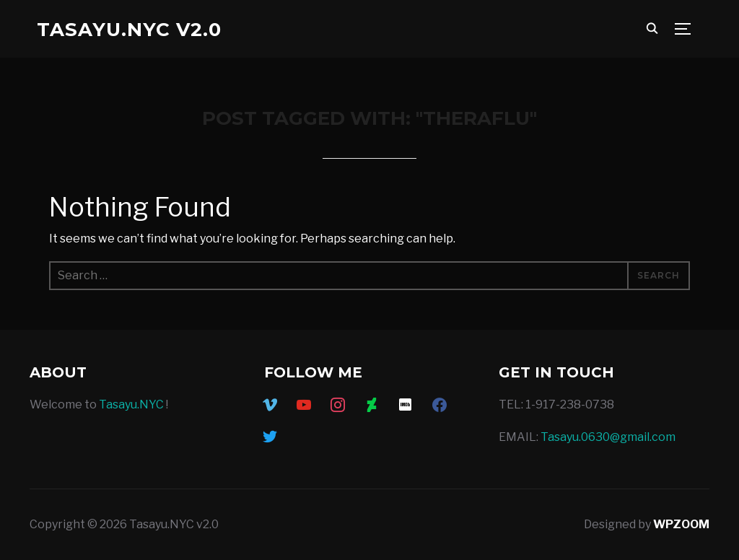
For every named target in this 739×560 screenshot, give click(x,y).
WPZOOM (681, 524)
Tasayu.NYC (131, 404)
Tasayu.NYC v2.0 (129, 30)
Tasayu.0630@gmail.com (608, 437)
